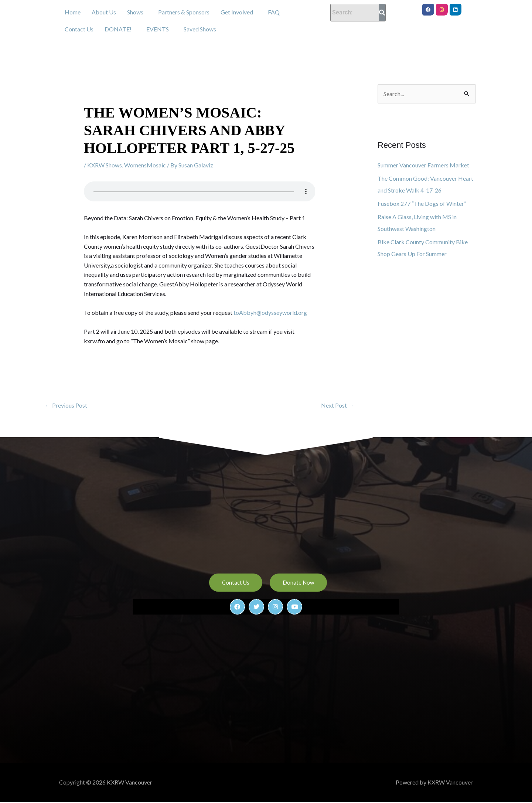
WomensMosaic (145, 165)
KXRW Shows (105, 165)
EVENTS (158, 29)
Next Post (337, 405)
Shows (135, 12)
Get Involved (237, 12)
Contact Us (79, 29)
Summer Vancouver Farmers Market (423, 165)
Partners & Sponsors (184, 12)
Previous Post (66, 405)
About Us (104, 12)
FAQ (274, 12)
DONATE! (118, 29)
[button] (137, 12)
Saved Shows (200, 29)
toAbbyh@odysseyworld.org (270, 312)
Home (73, 12)
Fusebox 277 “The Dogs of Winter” (422, 203)
